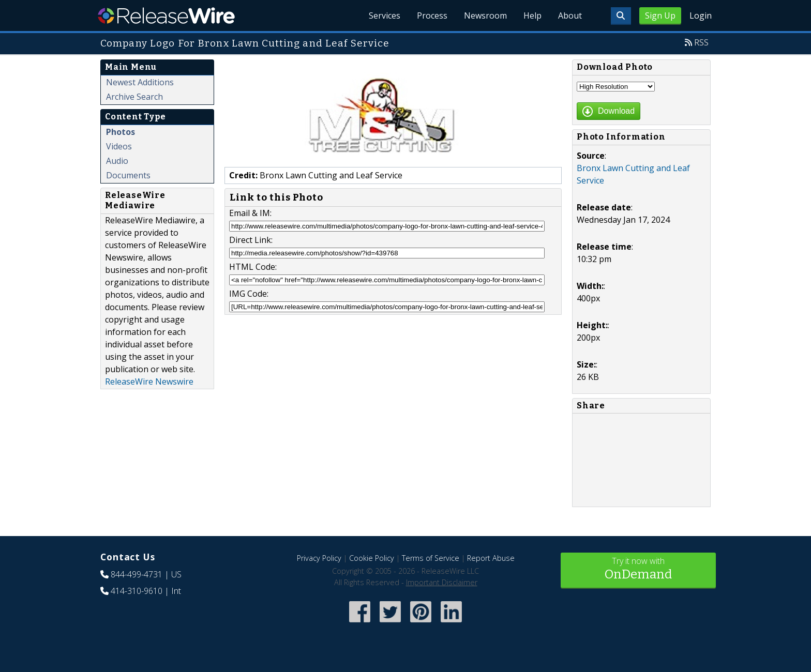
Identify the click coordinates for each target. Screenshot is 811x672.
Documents (128, 175)
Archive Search (134, 97)
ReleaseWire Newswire (149, 381)
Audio (117, 161)
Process (432, 16)
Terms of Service (431, 558)
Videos (119, 146)
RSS (701, 42)
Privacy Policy (319, 558)
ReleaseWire (166, 16)
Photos (121, 132)
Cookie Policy (372, 558)
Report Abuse (491, 558)
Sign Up (660, 16)
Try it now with (638, 569)
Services (385, 16)
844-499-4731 (137, 574)
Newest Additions (140, 82)
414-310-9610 (137, 591)
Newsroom (485, 16)
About (570, 16)
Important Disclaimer (442, 582)
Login (701, 16)
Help (532, 16)
